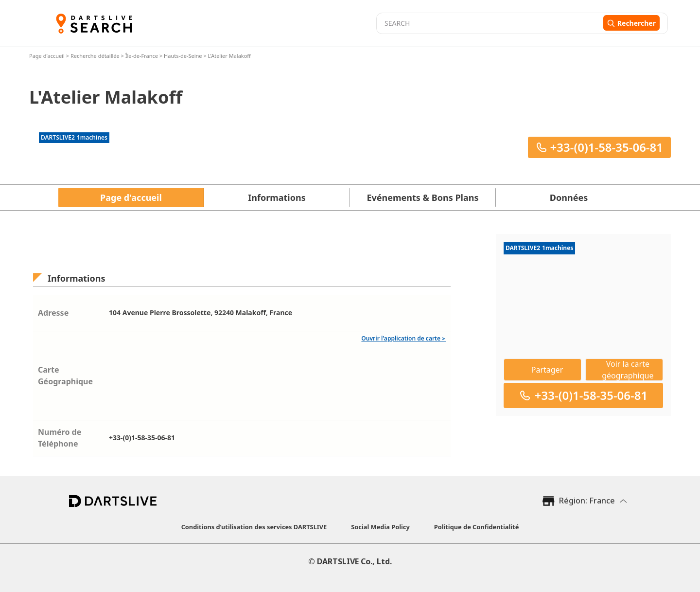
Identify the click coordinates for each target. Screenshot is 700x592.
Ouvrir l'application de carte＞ (404, 338)
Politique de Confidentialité (477, 527)
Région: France (587, 501)
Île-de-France (142, 56)
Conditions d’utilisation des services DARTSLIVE (254, 527)
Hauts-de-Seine (183, 56)
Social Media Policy (380, 527)
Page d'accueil (48, 56)
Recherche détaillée (96, 56)
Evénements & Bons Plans (423, 197)
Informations (277, 197)
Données (569, 197)
